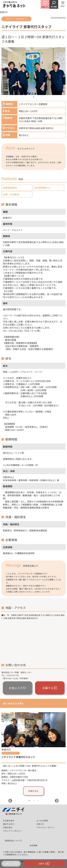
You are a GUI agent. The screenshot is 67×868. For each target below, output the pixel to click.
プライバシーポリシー (46, 827)
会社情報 (33, 845)
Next (57, 801)
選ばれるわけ (9, 824)
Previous (10, 801)
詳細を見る (34, 791)
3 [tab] (38, 801)
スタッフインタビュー (12, 831)
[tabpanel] (33, 71)
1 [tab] (34, 97)
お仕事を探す (9, 821)
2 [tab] (34, 801)
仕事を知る (8, 827)
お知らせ (40, 824)
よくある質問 (42, 821)
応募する (50, 688)
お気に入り (17, 688)
